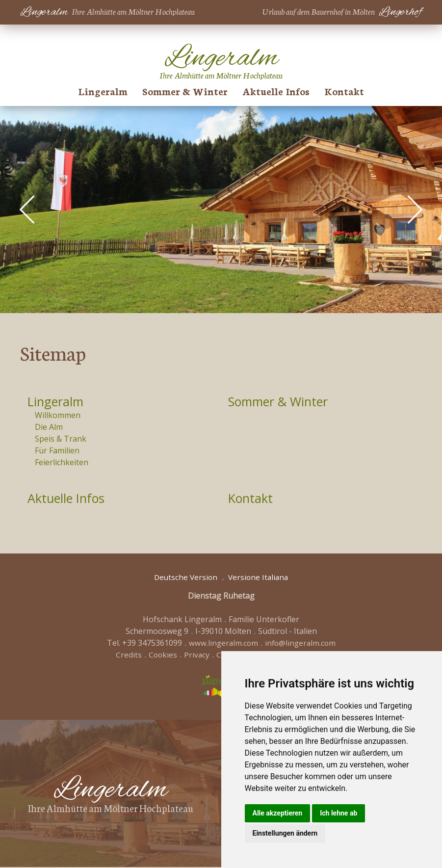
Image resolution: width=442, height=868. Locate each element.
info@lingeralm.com (301, 644)
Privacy (196, 656)
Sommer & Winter (185, 91)
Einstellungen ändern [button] (285, 833)
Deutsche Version (185, 578)
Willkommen (58, 416)
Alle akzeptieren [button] (278, 813)
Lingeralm (103, 91)
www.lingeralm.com (222, 644)
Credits (127, 656)
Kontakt (344, 91)
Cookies (161, 656)
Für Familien (57, 451)
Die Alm (49, 427)
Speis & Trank (61, 439)
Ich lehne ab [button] (338, 813)
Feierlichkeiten (62, 463)
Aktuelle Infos (276, 91)
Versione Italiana (259, 578)
